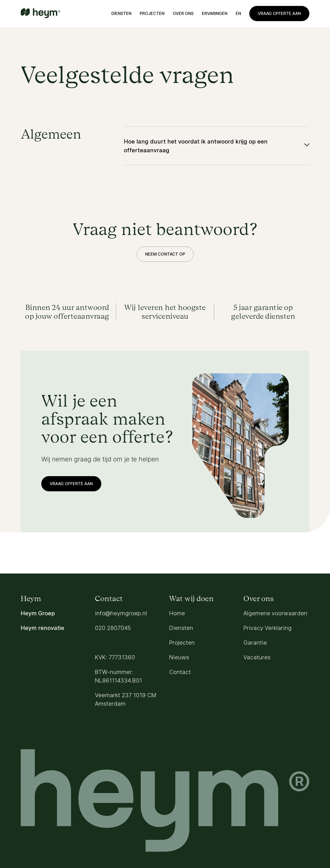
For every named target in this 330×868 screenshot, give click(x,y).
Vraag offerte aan (279, 13)
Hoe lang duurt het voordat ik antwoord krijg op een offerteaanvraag (196, 146)
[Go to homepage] (40, 14)
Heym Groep (38, 613)
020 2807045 (113, 628)
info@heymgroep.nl (121, 613)
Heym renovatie (42, 628)
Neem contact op (165, 254)
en (238, 13)
